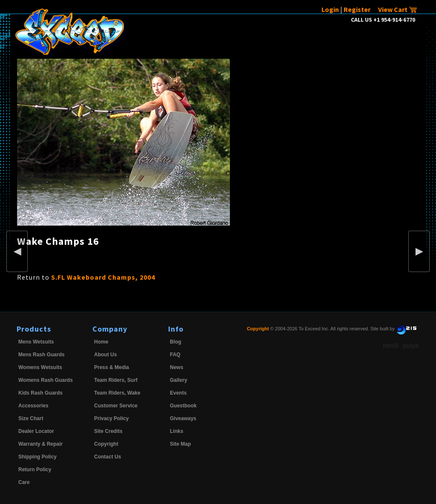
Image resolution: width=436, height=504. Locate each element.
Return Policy (35, 470)
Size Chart (31, 418)
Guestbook (183, 406)
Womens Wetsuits (40, 367)
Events (178, 393)
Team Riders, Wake (117, 393)
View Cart (398, 9)
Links (176, 431)
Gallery (179, 380)
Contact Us (108, 457)
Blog (176, 342)
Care (24, 482)
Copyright (106, 444)
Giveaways (183, 418)
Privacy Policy (111, 418)
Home (101, 342)
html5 (391, 346)
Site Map (180, 444)
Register (357, 9)
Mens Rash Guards (42, 355)
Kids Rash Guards (40, 393)
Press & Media (112, 367)
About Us (105, 355)
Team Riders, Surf (116, 380)
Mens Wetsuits (36, 342)
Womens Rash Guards (46, 380)
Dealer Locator (36, 431)
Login (330, 9)
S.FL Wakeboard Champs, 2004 (103, 277)
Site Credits (108, 431)
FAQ (175, 355)
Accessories (33, 406)
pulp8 (411, 346)
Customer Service (116, 406)
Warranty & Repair (40, 444)
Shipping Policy (37, 457)
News (176, 367)
